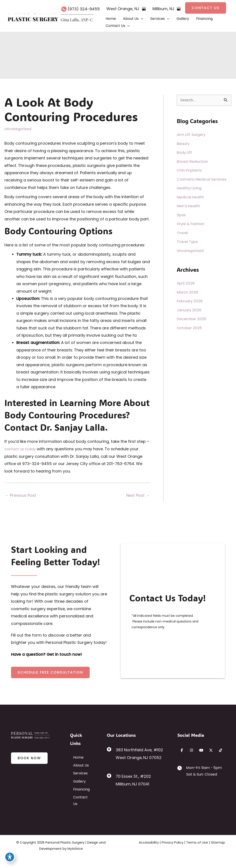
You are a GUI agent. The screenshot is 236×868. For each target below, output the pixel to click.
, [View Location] (123, 9)
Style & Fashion (192, 224)
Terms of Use (197, 853)
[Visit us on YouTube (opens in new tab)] (201, 750)
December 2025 (192, 319)
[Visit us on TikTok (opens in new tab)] (221, 750)
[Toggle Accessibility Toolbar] (10, 858)
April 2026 (186, 283)
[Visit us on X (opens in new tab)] (211, 750)
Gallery (76, 790)
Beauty (184, 143)
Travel (183, 233)
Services (77, 779)
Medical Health (191, 197)
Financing (78, 801)
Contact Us (80, 812)
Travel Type (188, 241)
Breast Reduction (194, 161)
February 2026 (191, 301)
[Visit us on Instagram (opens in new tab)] (191, 750)
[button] (206, 8)
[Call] (81, 9)
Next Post (138, 495)
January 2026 (190, 310)
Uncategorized (19, 129)
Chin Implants (190, 170)
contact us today (21, 449)
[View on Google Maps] (144, 9)
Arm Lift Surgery (192, 134)
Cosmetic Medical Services (203, 179)
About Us (78, 768)
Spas (182, 215)
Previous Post (20, 495)
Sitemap (218, 853)
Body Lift (185, 152)
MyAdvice (75, 860)
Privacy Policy (173, 853)
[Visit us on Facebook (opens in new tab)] (182, 750)
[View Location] (111, 749)
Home (75, 757)
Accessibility (149, 853)
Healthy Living (190, 188)
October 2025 (190, 328)
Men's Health (189, 206)
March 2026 (188, 292)
